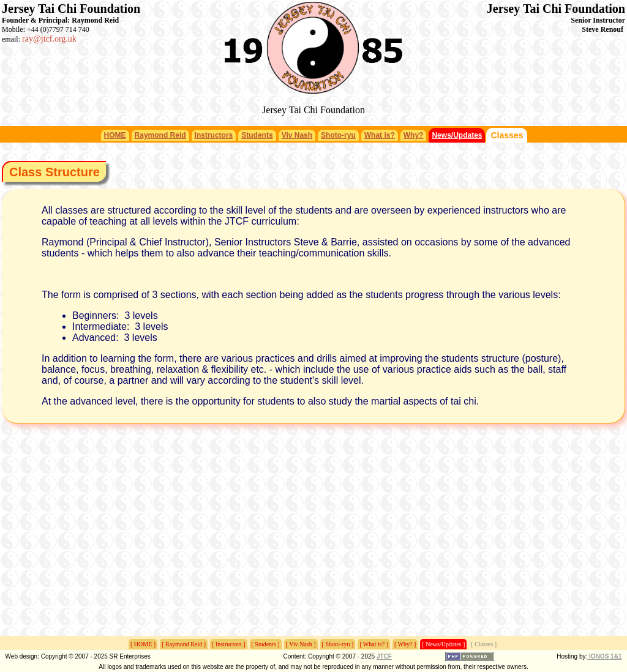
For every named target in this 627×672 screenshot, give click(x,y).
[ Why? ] (405, 644)
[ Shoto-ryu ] (338, 644)
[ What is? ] (374, 644)
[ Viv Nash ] (301, 644)
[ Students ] (266, 644)
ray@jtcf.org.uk (49, 39)
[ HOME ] (143, 644)
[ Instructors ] (228, 644)
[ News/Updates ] (443, 644)
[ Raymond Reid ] (184, 644)
